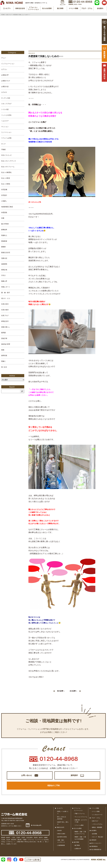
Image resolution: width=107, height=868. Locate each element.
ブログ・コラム (96, 823)
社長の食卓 (5, 310)
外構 (3, 218)
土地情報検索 (61, 851)
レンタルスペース (97, 820)
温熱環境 (4, 264)
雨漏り (3, 361)
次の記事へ (75, 691)
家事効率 (4, 230)
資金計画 (4, 338)
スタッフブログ (6, 104)
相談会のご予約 (53, 790)
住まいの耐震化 (6, 172)
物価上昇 (4, 281)
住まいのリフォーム (8, 167)
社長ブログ (5, 315)
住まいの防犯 (6, 184)
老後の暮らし (6, 327)
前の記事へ (59, 691)
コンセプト (60, 814)
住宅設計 (4, 195)
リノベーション (6, 132)
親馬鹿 (3, 333)
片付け (3, 275)
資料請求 (74, 777)
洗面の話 (4, 258)
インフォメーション (8, 64)
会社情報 (94, 839)
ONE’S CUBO (61, 839)
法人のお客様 (78, 834)
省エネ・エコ (6, 298)
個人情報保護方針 (96, 855)
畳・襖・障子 (6, 293)
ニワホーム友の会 (33, 865)
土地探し (4, 201)
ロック (3, 144)
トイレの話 (5, 109)
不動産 (3, 149)
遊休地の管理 (6, 344)
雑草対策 (4, 355)
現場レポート (6, 287)
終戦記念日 (5, 321)
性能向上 (4, 235)
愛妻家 (3, 247)
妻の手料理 (5, 224)
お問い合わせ (27, 777)
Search (13, 387)
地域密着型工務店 (7, 207)
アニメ (3, 58)
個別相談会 (94, 852)
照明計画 (4, 270)
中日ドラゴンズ (6, 155)
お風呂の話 (5, 86)
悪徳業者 (4, 241)
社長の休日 (5, 304)
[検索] (22, 391)
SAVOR (59, 836)
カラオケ (4, 92)
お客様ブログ (6, 81)
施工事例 (76, 848)
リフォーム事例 (79, 831)
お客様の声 (5, 75)
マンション (5, 127)
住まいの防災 (6, 178)
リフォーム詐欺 (6, 138)
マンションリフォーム (81, 822)
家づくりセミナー (96, 849)
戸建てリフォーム (80, 819)
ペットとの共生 (6, 115)
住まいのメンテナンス (9, 161)
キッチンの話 (6, 98)
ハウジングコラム (97, 830)
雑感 (3, 350)
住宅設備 (4, 189)
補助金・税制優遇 (97, 833)
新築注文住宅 (6, 252)
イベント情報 (95, 814)
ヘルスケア (5, 121)
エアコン (4, 69)
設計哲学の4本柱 (62, 842)
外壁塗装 (4, 212)
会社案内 (94, 836)
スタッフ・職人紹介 (98, 842)
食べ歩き (4, 367)
